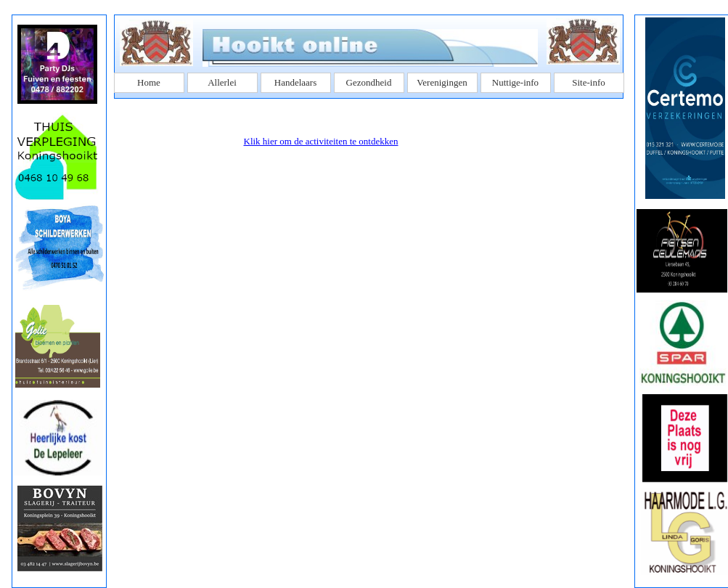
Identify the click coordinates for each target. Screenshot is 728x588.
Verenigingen (442, 82)
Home (149, 82)
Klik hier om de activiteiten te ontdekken (321, 141)
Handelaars (295, 82)
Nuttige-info (515, 82)
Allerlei (222, 82)
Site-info (589, 82)
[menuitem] (151, 83)
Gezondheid (369, 82)
